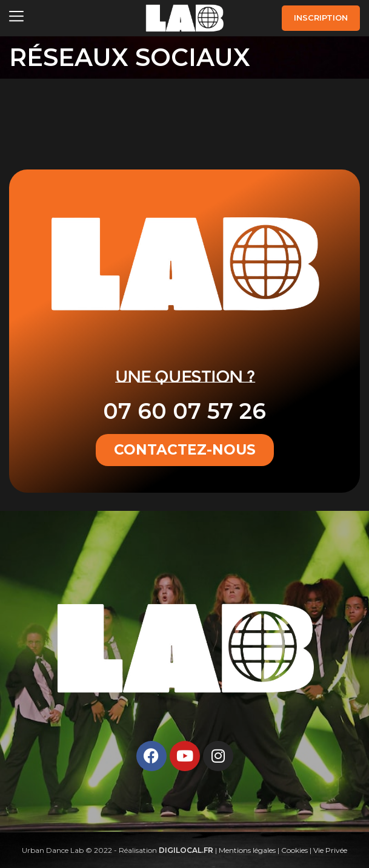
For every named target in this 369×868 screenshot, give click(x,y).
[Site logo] (184, 17)
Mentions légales (247, 850)
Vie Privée (330, 850)
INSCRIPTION (321, 18)
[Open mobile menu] (16, 18)
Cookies (294, 850)
